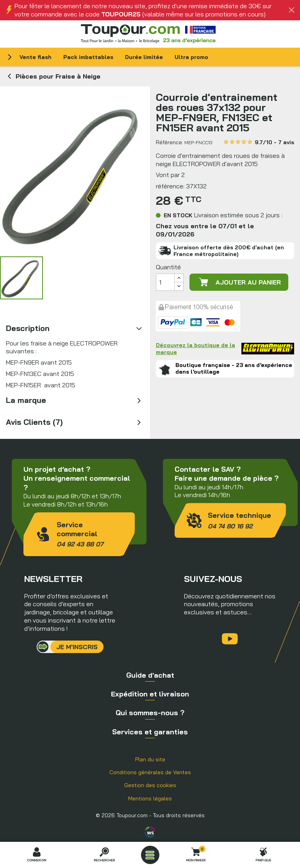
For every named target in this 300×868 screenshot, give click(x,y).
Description (28, 328)
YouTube (230, 639)
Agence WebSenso (150, 832)
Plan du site (150, 759)
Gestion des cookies (150, 785)
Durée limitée (144, 57)
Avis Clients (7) (34, 422)
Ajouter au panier (239, 282)
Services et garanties (150, 732)
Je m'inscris (77, 647)
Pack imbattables (88, 57)
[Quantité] (165, 282)
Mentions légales (150, 798)
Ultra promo (191, 57)
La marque (26, 400)
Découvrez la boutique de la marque (225, 349)
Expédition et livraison (150, 694)
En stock (178, 215)
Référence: (170, 142)
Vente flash (36, 57)
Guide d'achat (150, 675)
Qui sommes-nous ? (150, 713)
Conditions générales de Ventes (150, 772)
